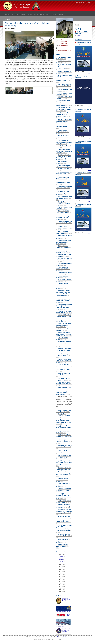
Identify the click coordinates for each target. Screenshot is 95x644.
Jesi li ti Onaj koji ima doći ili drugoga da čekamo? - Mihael (63, 115)
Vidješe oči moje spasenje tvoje (64, 252)
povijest (54, 14)
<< (5, 90)
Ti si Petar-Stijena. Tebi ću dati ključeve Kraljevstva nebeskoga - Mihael (64, 512)
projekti (48, 14)
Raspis (80, 35)
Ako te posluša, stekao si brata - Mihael (64, 502)
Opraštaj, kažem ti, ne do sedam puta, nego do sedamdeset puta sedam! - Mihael (64, 496)
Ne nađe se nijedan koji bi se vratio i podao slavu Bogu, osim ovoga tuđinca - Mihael (64, 157)
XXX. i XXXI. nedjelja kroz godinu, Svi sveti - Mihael (63, 301)
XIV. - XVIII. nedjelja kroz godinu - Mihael (64, 526)
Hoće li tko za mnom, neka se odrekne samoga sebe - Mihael (63, 506)
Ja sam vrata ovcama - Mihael (63, 62)
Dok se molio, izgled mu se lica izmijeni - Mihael (64, 223)
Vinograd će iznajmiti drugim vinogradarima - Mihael (63, 485)
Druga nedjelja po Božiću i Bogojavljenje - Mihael (63, 269)
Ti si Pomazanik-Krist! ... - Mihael (64, 330)
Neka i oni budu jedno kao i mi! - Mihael (63, 375)
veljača (61, 560)
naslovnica (7, 14)
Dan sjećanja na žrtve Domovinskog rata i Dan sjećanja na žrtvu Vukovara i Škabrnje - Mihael (64, 294)
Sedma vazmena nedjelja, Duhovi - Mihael (63, 183)
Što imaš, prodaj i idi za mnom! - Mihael (64, 312)
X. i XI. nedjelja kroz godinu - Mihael (64, 365)
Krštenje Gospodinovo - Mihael (64, 264)
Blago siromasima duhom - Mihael (64, 105)
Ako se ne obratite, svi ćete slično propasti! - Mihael (63, 218)
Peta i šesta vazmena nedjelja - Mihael (64, 379)
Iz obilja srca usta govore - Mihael (64, 232)
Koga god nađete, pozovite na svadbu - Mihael (62, 480)
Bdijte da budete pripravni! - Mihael (63, 127)
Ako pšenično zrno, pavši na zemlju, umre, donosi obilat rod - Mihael (64, 421)
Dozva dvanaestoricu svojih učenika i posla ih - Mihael (64, 541)
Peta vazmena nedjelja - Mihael (64, 58)
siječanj (61, 561)
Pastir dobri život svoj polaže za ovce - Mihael (64, 384)
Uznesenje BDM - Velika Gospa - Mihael (64, 342)
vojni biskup (15, 14)
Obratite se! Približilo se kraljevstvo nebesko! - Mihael (64, 121)
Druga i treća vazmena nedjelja (63, 65)
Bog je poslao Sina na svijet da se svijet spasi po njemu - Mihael (64, 427)
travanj (61, 556)
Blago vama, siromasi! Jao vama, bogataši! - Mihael (63, 242)
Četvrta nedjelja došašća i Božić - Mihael (64, 273)
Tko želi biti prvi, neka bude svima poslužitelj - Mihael (63, 325)
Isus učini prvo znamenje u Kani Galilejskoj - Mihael (64, 260)
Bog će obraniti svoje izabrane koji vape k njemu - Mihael (64, 151)
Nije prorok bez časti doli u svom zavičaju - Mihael (64, 350)
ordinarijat (22, 14)
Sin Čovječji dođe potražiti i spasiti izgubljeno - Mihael (64, 142)
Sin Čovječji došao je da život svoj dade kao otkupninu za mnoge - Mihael (64, 307)
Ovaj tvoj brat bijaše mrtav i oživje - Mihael (63, 212)
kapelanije (30, 14)
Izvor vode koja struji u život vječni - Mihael (64, 86)
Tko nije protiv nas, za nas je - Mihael (64, 321)
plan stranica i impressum (65, 637)
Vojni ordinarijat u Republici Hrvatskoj (22, 6)
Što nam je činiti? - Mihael (62, 277)
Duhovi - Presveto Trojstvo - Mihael (63, 546)
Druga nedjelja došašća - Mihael (64, 280)
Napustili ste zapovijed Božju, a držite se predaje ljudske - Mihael (64, 334)
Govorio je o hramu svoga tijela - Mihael (64, 137)
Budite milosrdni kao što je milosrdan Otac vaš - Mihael (64, 237)
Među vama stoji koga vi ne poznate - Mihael (64, 447)
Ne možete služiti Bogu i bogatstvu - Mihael (64, 174)
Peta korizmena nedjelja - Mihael (64, 208)
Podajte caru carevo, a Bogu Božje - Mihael (64, 474)
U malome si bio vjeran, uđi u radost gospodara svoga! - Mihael (64, 469)
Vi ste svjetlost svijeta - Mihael (64, 101)
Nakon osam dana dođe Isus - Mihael (64, 388)
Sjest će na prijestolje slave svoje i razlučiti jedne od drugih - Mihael (64, 463)
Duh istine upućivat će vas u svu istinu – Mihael (63, 370)
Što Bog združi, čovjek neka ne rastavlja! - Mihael (64, 316)
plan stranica (82, 3)
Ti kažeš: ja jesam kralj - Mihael (64, 288)
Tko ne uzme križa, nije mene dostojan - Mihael (64, 530)
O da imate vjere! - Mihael (62, 162)
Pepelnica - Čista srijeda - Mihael (64, 98)
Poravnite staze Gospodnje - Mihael (64, 452)
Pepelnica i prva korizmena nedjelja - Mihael (64, 228)
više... (89, 73)
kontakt (88, 3)
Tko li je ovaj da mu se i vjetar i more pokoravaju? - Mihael (64, 361)
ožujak (61, 558)
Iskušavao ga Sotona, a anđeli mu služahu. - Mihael (64, 436)
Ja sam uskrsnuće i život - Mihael (64, 76)
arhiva (90, 40)
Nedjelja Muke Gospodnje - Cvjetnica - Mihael (63, 203)
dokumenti (60, 14)
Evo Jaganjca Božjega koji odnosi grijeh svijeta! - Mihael (64, 109)
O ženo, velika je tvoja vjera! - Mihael (63, 517)
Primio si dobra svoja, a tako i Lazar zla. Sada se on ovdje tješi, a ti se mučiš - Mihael (64, 168)
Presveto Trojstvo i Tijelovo (62, 178)
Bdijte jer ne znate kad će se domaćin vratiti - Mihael (63, 457)
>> (52, 90)
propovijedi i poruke (39, 14)
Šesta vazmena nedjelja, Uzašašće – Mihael (64, 188)
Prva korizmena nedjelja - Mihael (64, 94)
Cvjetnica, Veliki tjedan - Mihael (64, 72)
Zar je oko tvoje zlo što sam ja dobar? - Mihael (64, 490)
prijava (76, 3)
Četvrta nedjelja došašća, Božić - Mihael (64, 441)
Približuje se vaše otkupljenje (63, 284)
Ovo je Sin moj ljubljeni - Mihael (64, 432)
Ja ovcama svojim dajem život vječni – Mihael (64, 198)
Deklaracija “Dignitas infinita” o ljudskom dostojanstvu (63, 393)
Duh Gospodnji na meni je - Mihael (64, 255)
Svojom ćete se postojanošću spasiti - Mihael (63, 132)
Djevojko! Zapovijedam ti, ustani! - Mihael (64, 355)
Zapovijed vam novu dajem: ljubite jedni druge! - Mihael (64, 193)
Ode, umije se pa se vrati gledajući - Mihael (64, 80)
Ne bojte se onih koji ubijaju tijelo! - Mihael (64, 536)
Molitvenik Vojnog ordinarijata (81, 77)
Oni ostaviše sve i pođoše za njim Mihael (64, 247)
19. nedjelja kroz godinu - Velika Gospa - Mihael (64, 522)
